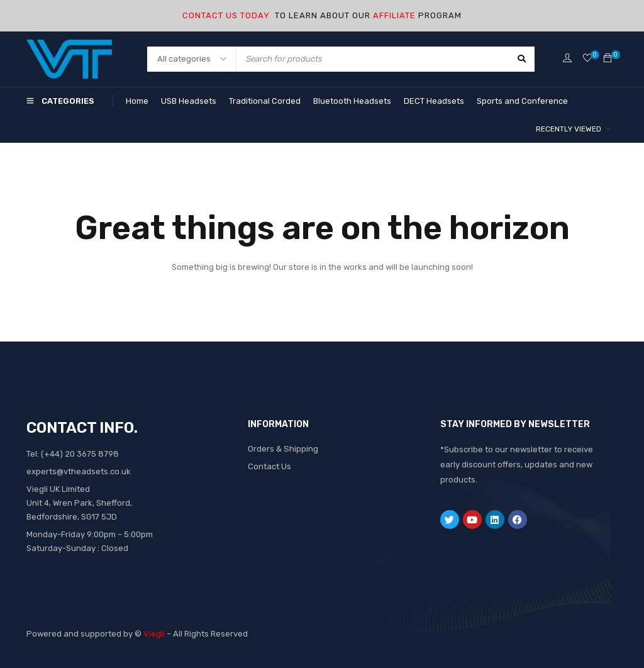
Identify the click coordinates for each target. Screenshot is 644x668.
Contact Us (269, 466)
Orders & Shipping (283, 449)
